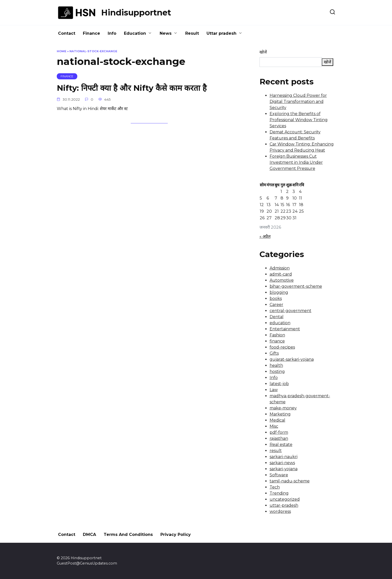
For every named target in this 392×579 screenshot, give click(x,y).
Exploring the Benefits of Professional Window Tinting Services (299, 120)
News (166, 33)
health (276, 365)
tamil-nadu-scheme (290, 481)
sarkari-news (282, 463)
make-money (283, 408)
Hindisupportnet (136, 13)
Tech (275, 487)
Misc (274, 426)
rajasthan (279, 438)
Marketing (280, 414)
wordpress (280, 511)
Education (135, 33)
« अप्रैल (265, 236)
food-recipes (282, 347)
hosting (277, 372)
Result (192, 33)
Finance (91, 33)
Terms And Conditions (128, 535)
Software (279, 475)
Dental (277, 317)
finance (277, 341)
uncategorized (285, 499)
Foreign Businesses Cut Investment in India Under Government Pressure (296, 162)
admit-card (281, 274)
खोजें (263, 52)
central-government (291, 311)
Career (276, 305)
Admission (280, 268)
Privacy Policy (176, 535)
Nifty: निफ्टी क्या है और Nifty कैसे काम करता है (134, 88)
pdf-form (279, 432)
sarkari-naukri (284, 457)
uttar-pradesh (284, 505)
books (276, 298)
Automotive (282, 280)
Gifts (274, 353)
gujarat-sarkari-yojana (292, 359)
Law (274, 390)
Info (112, 33)
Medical (277, 420)
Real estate (281, 445)
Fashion (277, 335)
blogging (279, 292)
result (276, 451)
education (280, 323)
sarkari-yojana (284, 469)
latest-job (279, 384)
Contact (67, 33)
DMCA (89, 535)
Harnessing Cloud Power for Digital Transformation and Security (298, 102)
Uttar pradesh (221, 33)
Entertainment (285, 329)
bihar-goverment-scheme (296, 286)
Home (62, 51)
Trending (279, 493)
